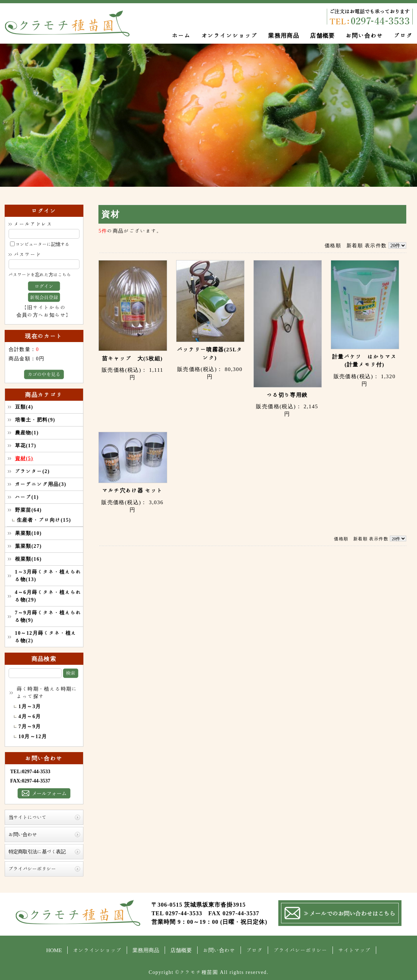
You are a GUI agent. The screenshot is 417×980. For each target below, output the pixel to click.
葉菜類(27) (28, 546)
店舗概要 (323, 35)
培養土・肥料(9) (35, 420)
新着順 (355, 245)
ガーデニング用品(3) (41, 484)
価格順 (333, 245)
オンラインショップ (230, 35)
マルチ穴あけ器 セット (132, 490)
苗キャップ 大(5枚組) (132, 358)
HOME (54, 950)
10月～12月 (33, 736)
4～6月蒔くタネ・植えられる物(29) (48, 596)
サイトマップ (354, 950)
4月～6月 (30, 716)
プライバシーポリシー (32, 869)
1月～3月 (30, 706)
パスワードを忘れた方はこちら (40, 275)
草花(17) (26, 445)
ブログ (403, 35)
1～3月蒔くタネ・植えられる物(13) (48, 576)
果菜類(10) (28, 533)
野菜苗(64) (28, 510)
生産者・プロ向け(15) (44, 520)
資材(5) (24, 458)
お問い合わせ (364, 35)
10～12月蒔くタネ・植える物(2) (46, 637)
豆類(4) (24, 407)
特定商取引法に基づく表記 (37, 852)
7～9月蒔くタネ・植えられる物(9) (48, 616)
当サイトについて (28, 817)
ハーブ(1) (27, 497)
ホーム (181, 35)
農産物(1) (27, 433)
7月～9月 (30, 726)
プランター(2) (33, 471)
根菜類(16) (28, 559)
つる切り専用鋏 (287, 395)
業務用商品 (284, 35)
